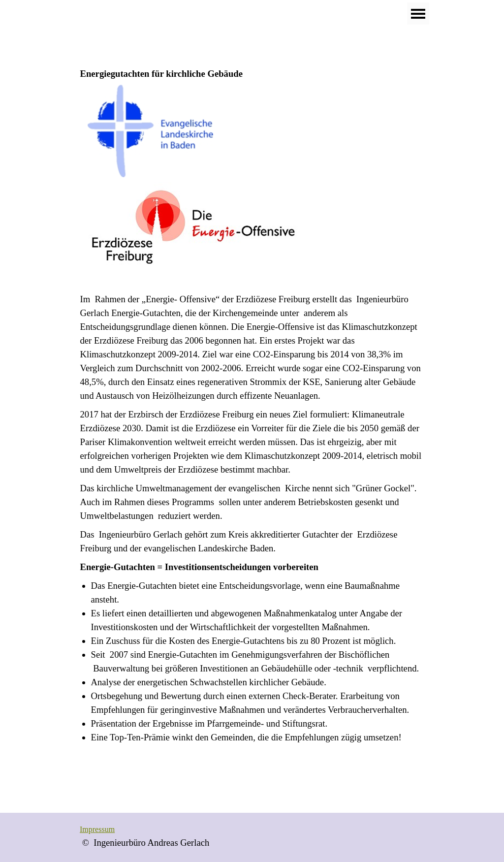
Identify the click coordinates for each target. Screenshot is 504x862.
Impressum (97, 829)
